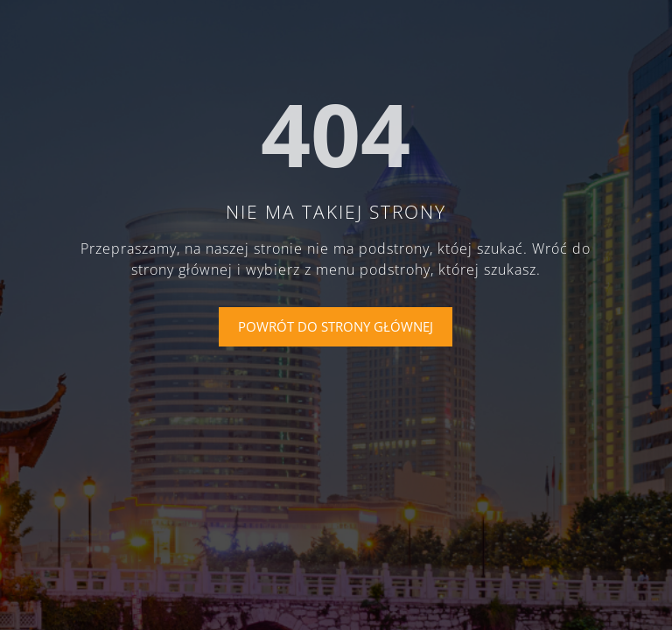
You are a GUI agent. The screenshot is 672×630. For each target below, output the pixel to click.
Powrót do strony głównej (336, 326)
